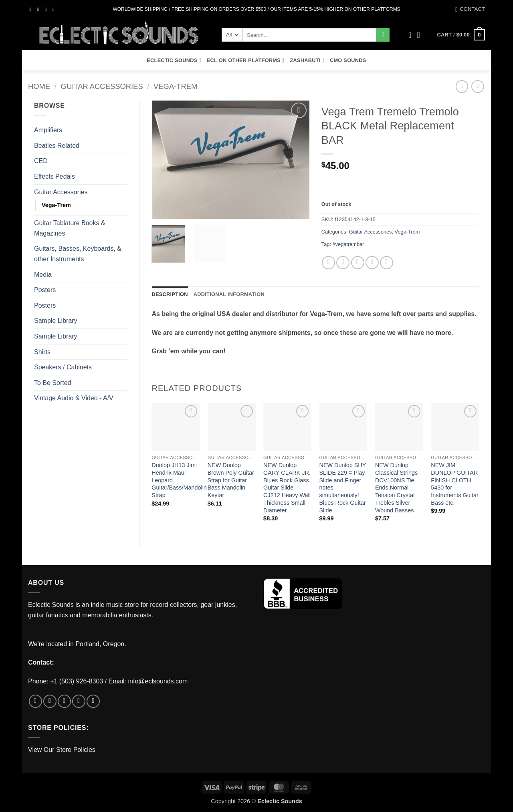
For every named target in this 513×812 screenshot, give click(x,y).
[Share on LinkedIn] (387, 263)
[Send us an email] (55, 9)
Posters (45, 290)
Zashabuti (307, 60)
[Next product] (462, 86)
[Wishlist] (410, 35)
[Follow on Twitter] (47, 9)
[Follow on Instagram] (40, 9)
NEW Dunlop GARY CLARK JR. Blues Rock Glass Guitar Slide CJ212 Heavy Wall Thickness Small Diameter (287, 488)
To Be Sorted (53, 383)
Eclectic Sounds (174, 60)
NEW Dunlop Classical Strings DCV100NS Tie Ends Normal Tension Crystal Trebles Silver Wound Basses (396, 488)
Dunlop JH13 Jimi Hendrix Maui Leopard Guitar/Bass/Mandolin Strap (179, 480)
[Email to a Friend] (358, 263)
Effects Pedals (55, 176)
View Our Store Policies (62, 750)
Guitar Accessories (102, 86)
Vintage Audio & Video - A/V (74, 398)
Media (43, 275)
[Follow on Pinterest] (93, 701)
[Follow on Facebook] (32, 9)
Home (39, 86)
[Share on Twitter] (343, 263)
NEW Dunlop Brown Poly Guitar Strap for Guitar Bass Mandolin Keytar (231, 480)
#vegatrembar (348, 244)
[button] (421, 35)
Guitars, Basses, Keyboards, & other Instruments (78, 254)
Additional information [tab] (229, 294)
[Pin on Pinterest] (372, 263)
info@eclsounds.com (158, 681)
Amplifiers (48, 130)
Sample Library (56, 321)
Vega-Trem (175, 86)
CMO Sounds (348, 60)
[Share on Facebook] (328, 263)
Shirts (42, 352)
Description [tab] (170, 294)
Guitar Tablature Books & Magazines (70, 228)
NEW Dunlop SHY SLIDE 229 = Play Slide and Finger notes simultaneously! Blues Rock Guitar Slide (343, 488)
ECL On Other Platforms (246, 60)
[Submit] (383, 35)
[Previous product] (478, 86)
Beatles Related (57, 146)
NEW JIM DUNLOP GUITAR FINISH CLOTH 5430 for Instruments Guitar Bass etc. (454, 484)
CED (41, 161)
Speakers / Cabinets (63, 367)
